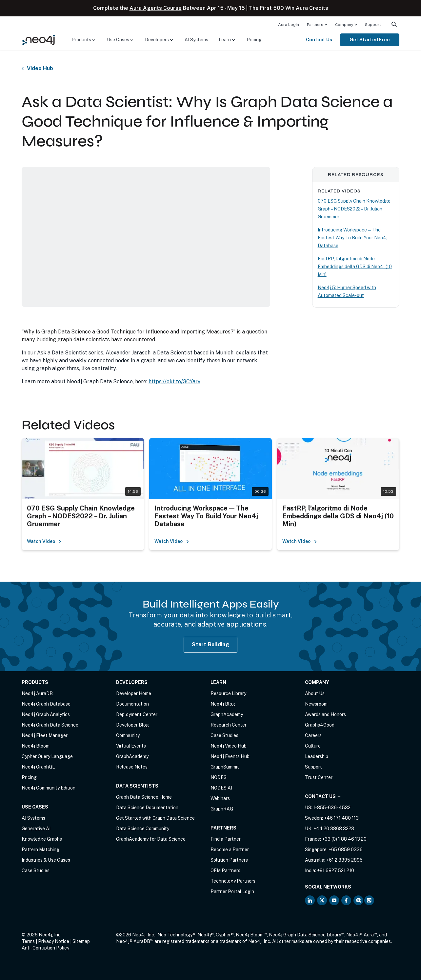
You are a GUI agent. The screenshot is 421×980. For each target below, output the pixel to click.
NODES (219, 777)
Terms (28, 941)
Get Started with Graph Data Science (155, 818)
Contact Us (319, 40)
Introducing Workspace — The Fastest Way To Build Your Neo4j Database (353, 238)
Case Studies (36, 870)
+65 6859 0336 (346, 850)
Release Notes (132, 767)
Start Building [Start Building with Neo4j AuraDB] (210, 644)
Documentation (132, 704)
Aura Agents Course (156, 8)
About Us (315, 693)
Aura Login (289, 25)
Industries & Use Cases (46, 860)
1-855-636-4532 (332, 808)
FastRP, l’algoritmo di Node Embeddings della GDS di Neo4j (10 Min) (355, 267)
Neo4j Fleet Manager (45, 735)
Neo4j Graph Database (46, 704)
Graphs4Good (320, 725)
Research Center (229, 725)
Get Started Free (370, 40)
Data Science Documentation (147, 808)
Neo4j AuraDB (37, 693)
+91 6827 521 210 (336, 870)
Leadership (317, 756)
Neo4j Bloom (36, 746)
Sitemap (81, 941)
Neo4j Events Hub (230, 756)
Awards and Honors (325, 714)
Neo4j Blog (223, 704)
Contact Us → (323, 796)
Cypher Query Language (47, 756)
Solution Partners (229, 860)
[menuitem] (289, 24)
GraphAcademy (132, 756)
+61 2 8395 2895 (344, 860)
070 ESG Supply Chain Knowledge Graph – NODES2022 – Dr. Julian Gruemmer (354, 209)
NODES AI (221, 788)
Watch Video (44, 541)
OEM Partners (225, 870)
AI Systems (196, 40)
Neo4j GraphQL (38, 767)
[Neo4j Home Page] (39, 40)
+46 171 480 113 (341, 818)
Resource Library (228, 693)
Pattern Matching (40, 850)
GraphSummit (225, 767)
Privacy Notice (54, 941)
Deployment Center (137, 714)
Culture (313, 746)
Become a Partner (230, 850)
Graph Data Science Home (144, 797)
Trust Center (319, 777)
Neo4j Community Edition (49, 788)
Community (128, 735)
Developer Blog (132, 725)
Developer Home (134, 693)
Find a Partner (226, 839)
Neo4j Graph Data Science (50, 725)
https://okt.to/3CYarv (174, 381)
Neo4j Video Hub (229, 746)
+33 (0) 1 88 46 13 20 (344, 839)
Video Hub (40, 69)
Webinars (220, 798)
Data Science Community (143, 829)
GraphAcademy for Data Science (151, 839)
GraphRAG (222, 809)
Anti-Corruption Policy (45, 948)
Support (373, 25)
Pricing (254, 40)
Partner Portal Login (232, 891)
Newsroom (316, 704)
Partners (315, 25)
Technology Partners (233, 881)
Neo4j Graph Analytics (46, 714)
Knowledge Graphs (42, 839)
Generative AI (36, 829)
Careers (313, 735)
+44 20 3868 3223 (334, 829)
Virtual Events (131, 746)
